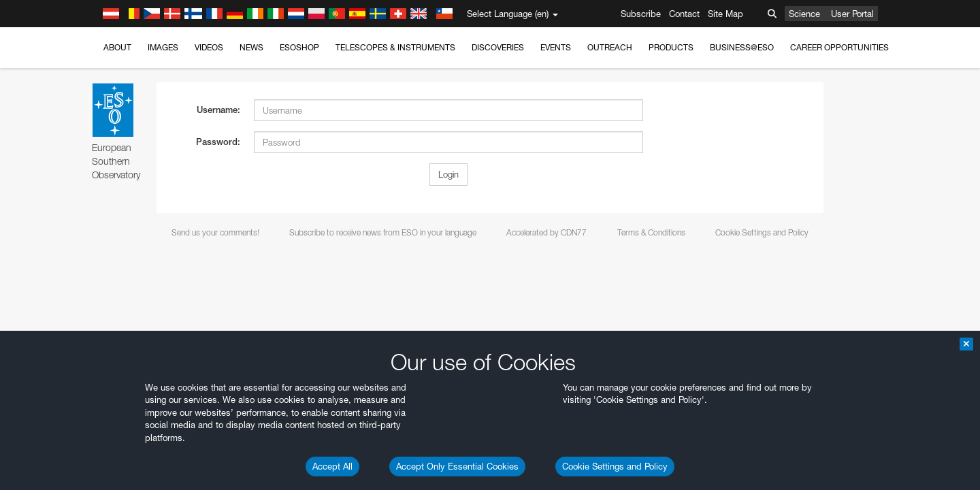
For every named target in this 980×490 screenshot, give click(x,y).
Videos (209, 47)
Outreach (610, 47)
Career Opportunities (839, 47)
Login (448, 174)
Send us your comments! (215, 232)
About (117, 47)
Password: (218, 142)
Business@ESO (742, 47)
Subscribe (641, 14)
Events (556, 47)
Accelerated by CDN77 (546, 232)
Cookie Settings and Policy (615, 466)
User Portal (852, 14)
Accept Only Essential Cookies (457, 466)
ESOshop (299, 47)
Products (671, 47)
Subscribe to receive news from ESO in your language (383, 232)
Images (163, 47)
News (251, 47)
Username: (218, 110)
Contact (684, 14)
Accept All (332, 466)
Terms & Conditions (651, 232)
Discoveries (498, 47)
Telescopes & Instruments (395, 47)
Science (804, 14)
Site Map (725, 14)
